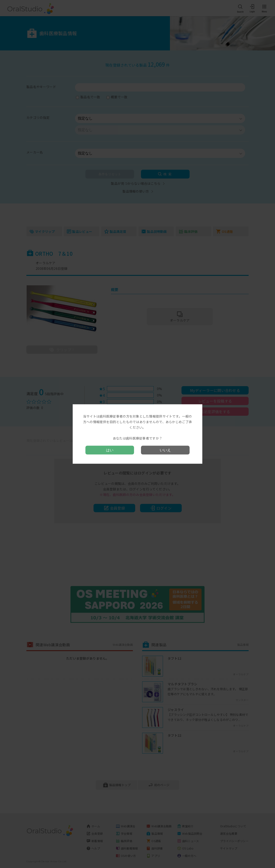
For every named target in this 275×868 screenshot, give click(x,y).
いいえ (165, 450)
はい (110, 450)
